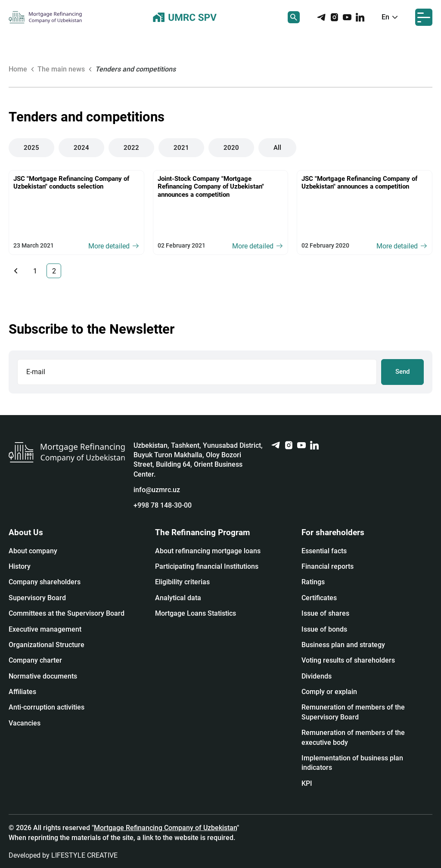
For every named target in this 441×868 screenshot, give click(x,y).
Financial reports (328, 566)
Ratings (313, 582)
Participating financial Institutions (207, 566)
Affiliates (22, 692)
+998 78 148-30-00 (163, 505)
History (20, 566)
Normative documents (43, 676)
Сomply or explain (329, 692)
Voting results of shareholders (348, 660)
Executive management (45, 629)
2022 (131, 148)
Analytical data (178, 598)
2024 (81, 148)
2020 (231, 148)
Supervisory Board (37, 598)
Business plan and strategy (343, 645)
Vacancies (25, 723)
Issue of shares (325, 613)
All (277, 148)
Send (402, 372)
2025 (31, 148)
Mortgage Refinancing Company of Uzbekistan (165, 828)
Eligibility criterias (182, 582)
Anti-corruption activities (47, 707)
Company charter (35, 660)
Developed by (63, 855)
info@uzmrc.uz (157, 490)
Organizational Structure (47, 645)
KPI (307, 783)
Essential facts (324, 551)
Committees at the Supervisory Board (67, 613)
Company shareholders (45, 582)
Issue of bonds (324, 629)
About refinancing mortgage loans (208, 551)
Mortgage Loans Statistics (196, 613)
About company (33, 551)
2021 (181, 148)
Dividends (317, 676)
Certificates (319, 598)
